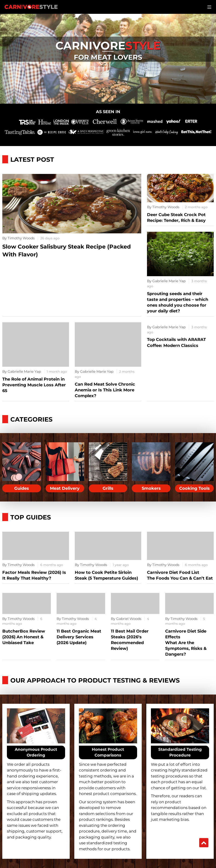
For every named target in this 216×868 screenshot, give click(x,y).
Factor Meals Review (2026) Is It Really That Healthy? (34, 575)
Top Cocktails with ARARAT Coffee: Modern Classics (176, 342)
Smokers (151, 488)
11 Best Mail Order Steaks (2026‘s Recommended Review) (130, 640)
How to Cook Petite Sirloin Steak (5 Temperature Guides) (106, 575)
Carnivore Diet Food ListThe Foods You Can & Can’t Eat (180, 575)
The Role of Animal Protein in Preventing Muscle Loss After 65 (34, 385)
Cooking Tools (194, 488)
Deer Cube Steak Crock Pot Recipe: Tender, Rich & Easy (176, 218)
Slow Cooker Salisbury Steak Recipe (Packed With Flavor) (67, 251)
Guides (22, 488)
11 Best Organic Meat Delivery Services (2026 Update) (79, 637)
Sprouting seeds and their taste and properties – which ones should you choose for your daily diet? (178, 302)
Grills (108, 488)
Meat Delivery (65, 488)
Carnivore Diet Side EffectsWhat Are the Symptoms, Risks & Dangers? (186, 643)
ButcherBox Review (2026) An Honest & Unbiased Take (24, 637)
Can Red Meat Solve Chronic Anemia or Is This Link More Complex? (105, 390)
